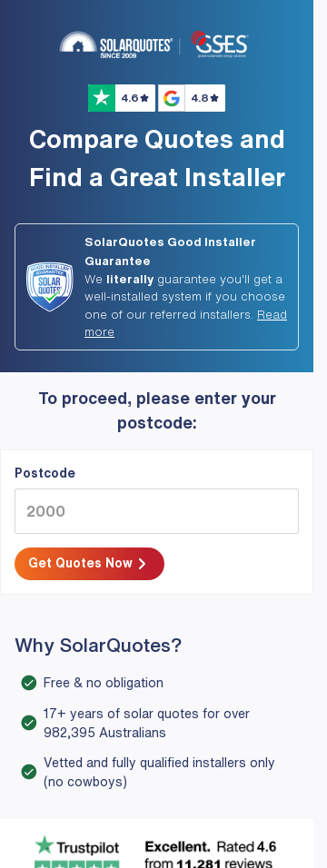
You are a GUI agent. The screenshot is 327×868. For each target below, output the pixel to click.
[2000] (157, 511)
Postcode (45, 473)
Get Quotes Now (89, 565)
